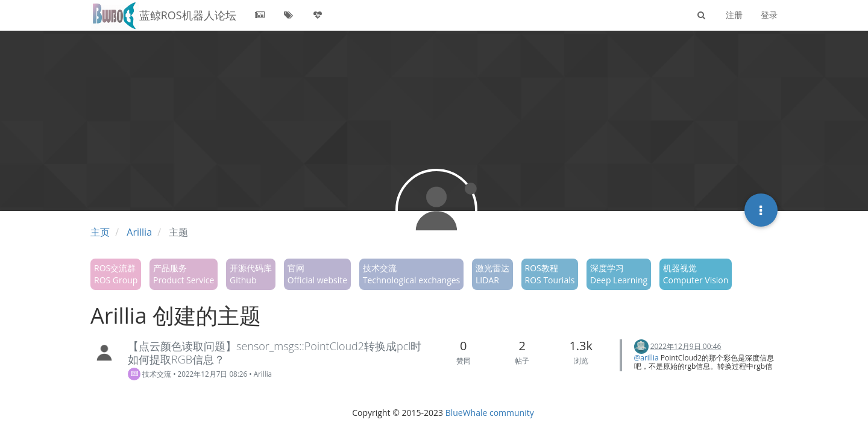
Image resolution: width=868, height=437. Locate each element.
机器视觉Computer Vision (696, 274)
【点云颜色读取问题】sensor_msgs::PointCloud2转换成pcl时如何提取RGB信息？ (275, 353)
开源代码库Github (251, 274)
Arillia (263, 374)
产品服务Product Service (184, 274)
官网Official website (317, 274)
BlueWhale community (490, 413)
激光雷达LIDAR (492, 274)
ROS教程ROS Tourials (550, 274)
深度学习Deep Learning (619, 274)
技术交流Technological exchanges (412, 274)
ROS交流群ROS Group (116, 274)
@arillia (646, 358)
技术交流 (149, 374)
